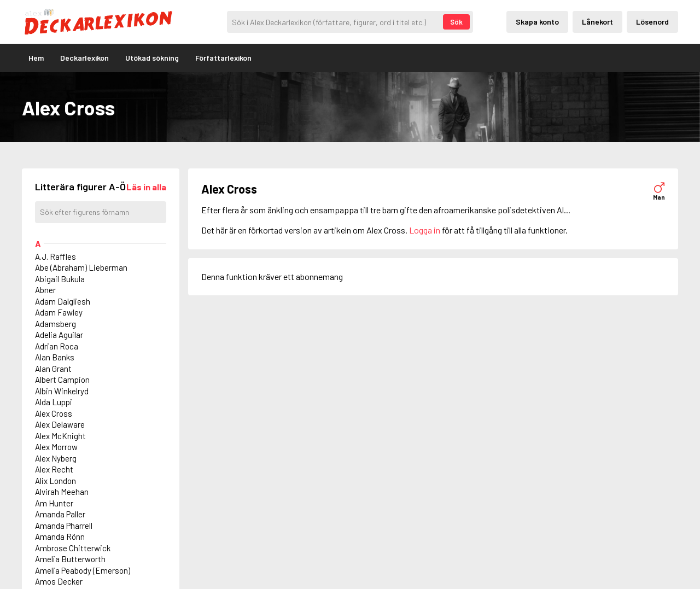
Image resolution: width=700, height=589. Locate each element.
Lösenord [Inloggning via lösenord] (652, 22)
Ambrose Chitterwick (73, 548)
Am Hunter (54, 503)
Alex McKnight (60, 436)
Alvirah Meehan (62, 492)
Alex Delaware (60, 424)
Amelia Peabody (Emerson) (83, 570)
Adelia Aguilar (59, 335)
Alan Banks (55, 357)
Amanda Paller (60, 514)
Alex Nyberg (56, 458)
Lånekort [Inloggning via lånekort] (597, 22)
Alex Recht (54, 469)
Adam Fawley (59, 312)
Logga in (425, 230)
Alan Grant (53, 369)
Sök (456, 22)
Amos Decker (59, 581)
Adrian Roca (57, 346)
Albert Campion (62, 380)
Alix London (56, 481)
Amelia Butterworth (70, 559)
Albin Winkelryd (62, 391)
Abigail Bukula (60, 279)
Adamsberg (56, 324)
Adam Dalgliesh (63, 301)
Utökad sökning (152, 58)
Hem (36, 58)
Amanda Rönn (60, 536)
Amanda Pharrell (64, 526)
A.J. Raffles (56, 256)
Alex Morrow (56, 447)
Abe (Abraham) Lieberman (81, 267)
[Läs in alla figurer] (146, 187)
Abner (45, 290)
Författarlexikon (223, 58)
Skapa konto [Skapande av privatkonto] (537, 22)
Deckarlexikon (84, 58)
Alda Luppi (54, 402)
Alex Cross (54, 413)
